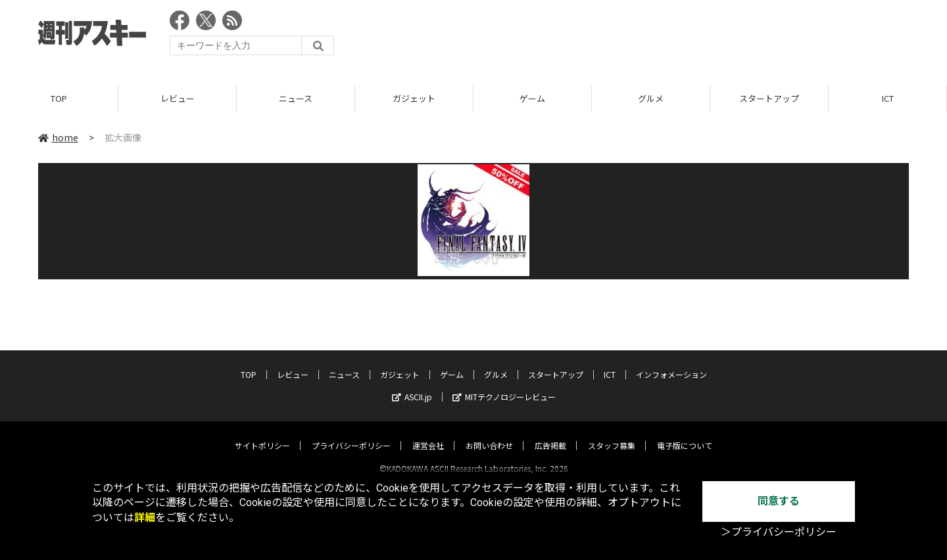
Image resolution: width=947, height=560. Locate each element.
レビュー (178, 98)
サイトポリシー (262, 433)
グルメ (651, 98)
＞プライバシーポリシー (779, 532)
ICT (888, 98)
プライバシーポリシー (351, 433)
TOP (59, 98)
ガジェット (414, 98)
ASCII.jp (412, 385)
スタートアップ (769, 98)
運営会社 (428, 433)
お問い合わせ (489, 433)
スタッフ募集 (612, 433)
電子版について (685, 433)
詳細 (145, 518)
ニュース (296, 98)
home (58, 137)
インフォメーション (671, 362)
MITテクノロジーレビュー (504, 385)
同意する (779, 501)
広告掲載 (550, 433)
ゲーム (532, 98)
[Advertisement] (669, 36)
